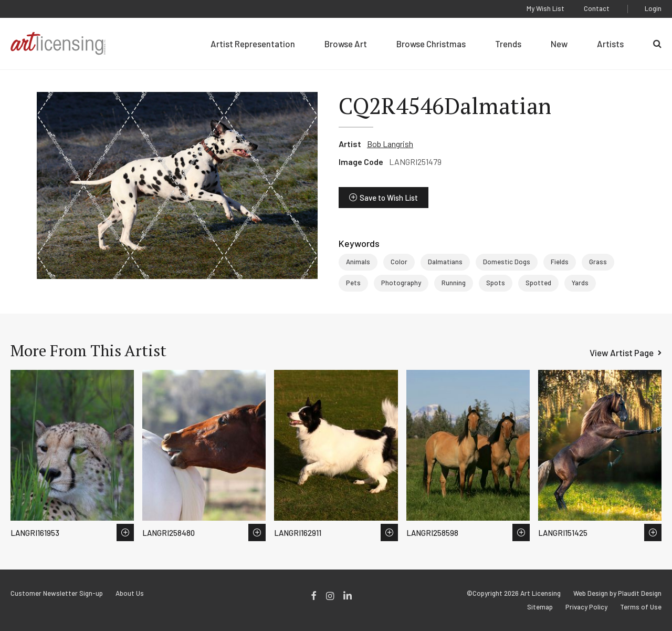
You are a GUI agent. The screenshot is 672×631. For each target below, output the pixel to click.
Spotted (538, 283)
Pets (353, 283)
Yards (580, 283)
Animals (358, 262)
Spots (496, 283)
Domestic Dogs (507, 262)
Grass (598, 262)
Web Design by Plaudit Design (617, 593)
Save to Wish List (389, 198)
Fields (560, 262)
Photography (401, 283)
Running (454, 283)
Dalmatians (445, 262)
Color (399, 262)
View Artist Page (622, 353)
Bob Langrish (390, 144)
